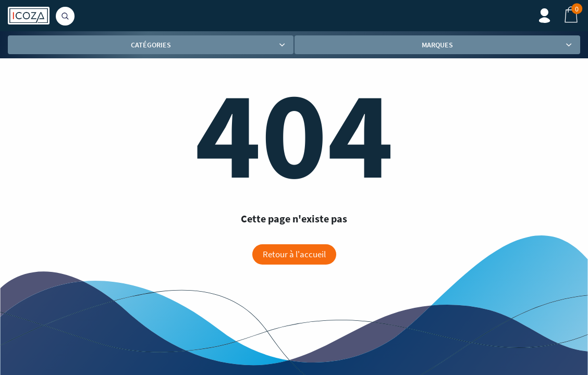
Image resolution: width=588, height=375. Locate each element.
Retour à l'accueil (294, 254)
